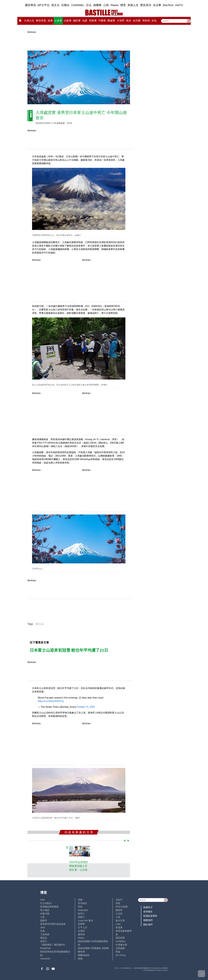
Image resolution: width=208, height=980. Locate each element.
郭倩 (80, 907)
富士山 (40, 624)
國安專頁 (30, 5)
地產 (85, 21)
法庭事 (68, 21)
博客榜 (146, 21)
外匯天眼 (45, 914)
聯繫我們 (148, 920)
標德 (80, 959)
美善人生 (133, 5)
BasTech (168, 5)
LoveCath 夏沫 (85, 921)
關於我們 (148, 925)
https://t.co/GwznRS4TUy (51, 701)
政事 (50, 21)
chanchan (45, 959)
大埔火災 (29, 21)
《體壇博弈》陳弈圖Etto (53, 945)
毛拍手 (119, 900)
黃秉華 (81, 924)
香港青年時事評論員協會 (53, 924)
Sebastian (83, 910)
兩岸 (129, 21)
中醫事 (102, 21)
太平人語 (82, 927)
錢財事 (77, 21)
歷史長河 (146, 5)
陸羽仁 (81, 914)
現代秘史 (82, 903)
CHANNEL (78, 5)
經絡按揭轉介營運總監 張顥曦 (93, 948)
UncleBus (120, 941)
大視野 (121, 21)
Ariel (42, 900)
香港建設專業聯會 (49, 907)
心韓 (106, 5)
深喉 (80, 900)
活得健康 (120, 948)
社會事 (58, 21)
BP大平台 (44, 5)
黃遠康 (119, 927)
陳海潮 (81, 952)
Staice (81, 938)
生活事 (157, 5)
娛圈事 (97, 5)
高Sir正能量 (122, 907)
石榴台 (65, 5)
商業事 (93, 21)
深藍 (118, 903)
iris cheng (120, 955)
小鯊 (42, 917)
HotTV (179, 5)
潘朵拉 (44, 938)
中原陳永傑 (121, 945)
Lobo (118, 924)
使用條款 (148, 912)
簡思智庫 (120, 938)
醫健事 (111, 21)
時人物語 (45, 910)
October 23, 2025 (86, 707)
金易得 (81, 931)
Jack (43, 927)
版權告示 (148, 907)
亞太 (89, 5)
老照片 (44, 941)
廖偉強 (81, 934)
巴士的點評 (46, 903)
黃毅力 (81, 917)
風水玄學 (120, 921)
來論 (118, 952)
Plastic (115, 5)
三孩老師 (45, 934)
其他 (154, 21)
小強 (118, 917)
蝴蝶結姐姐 (84, 955)
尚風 (42, 931)
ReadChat (45, 948)
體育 (123, 5)
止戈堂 (119, 914)
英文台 (55, 5)
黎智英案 (41, 21)
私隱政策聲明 (150, 916)
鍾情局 (119, 910)
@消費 (137, 21)
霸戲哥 (44, 921)
